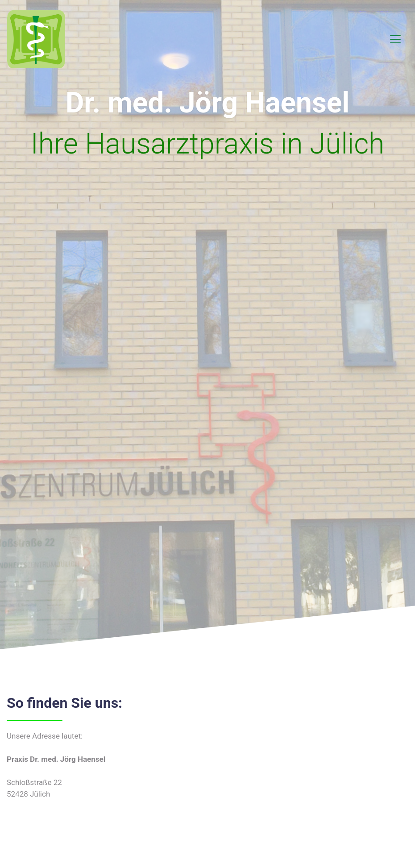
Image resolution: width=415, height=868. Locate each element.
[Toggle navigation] (395, 39)
